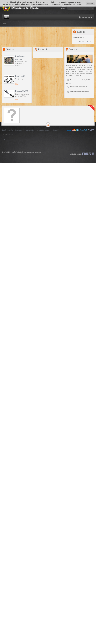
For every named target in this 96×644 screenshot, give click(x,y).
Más (5, 69)
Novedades (19, 130)
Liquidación (21, 76)
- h (4, 140)
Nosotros (55, 130)
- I (4, 142)
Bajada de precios (7, 130)
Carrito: (87, 17)
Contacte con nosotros (43, 130)
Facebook (83, 154)
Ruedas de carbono (20, 58)
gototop (48, 125)
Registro (63, 8)
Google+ (90, 154)
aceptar (90, 3)
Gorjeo (87, 154)
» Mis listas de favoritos (85, 42)
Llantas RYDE (22, 91)
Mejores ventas (29, 130)
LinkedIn (93, 154)
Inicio (4, 23)
